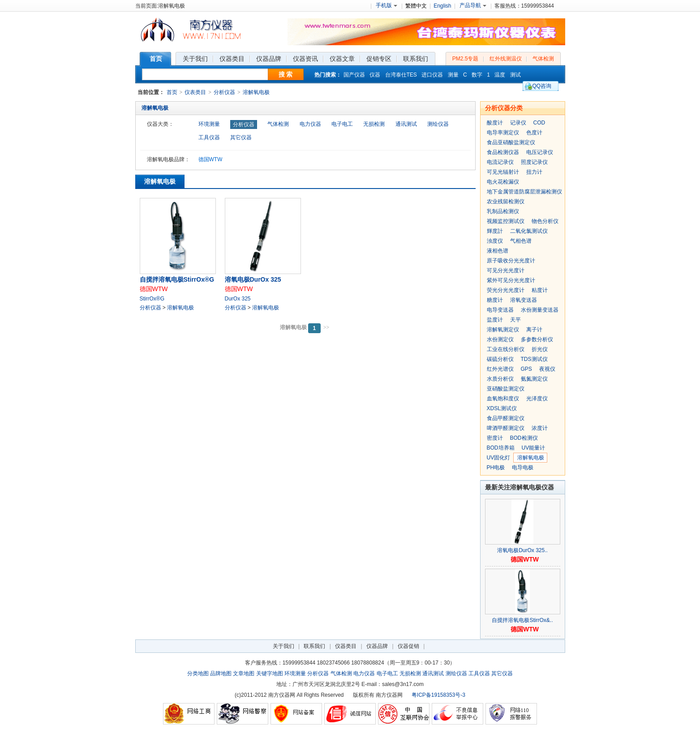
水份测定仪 (500, 339)
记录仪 (518, 123)
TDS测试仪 (534, 359)
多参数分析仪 (537, 339)
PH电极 (496, 467)
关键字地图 (270, 673)
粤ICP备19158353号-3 (438, 695)
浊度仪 (495, 241)
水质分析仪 (500, 379)
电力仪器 (310, 124)
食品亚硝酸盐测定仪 (511, 142)
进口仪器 (432, 75)
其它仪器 (241, 137)
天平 (515, 320)
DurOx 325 (238, 299)
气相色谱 (521, 241)
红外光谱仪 (500, 369)
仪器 (375, 75)
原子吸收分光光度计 (511, 261)
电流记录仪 (500, 162)
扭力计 (534, 172)
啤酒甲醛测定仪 (506, 428)
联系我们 (314, 646)
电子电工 (342, 124)
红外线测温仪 (506, 59)
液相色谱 (498, 251)
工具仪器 (209, 137)
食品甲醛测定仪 (506, 418)
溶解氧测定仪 (503, 330)
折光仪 (540, 349)
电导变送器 (500, 310)
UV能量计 (534, 448)
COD (539, 123)
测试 (515, 75)
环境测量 (209, 124)
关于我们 (283, 646)
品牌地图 (221, 673)
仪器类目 (346, 646)
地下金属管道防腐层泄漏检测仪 (524, 192)
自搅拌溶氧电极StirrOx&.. (522, 620)
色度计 (534, 133)
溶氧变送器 (524, 300)
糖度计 (495, 300)
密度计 (495, 438)
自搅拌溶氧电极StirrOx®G (177, 279)
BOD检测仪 (524, 438)
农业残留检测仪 (506, 202)
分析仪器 (224, 92)
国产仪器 (354, 75)
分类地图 (198, 673)
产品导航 (473, 5)
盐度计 (495, 320)
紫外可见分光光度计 (511, 280)
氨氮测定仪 (534, 379)
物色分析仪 (545, 221)
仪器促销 (408, 646)
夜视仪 (547, 369)
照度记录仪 (534, 162)
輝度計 (495, 231)
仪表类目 (195, 92)
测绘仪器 (438, 124)
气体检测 (543, 59)
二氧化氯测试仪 (529, 231)
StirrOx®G (152, 299)
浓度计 (540, 428)
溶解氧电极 (256, 92)
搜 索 (286, 74)
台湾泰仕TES (401, 75)
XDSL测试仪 (502, 408)
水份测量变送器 (540, 310)
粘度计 (540, 290)
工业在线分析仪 (506, 349)
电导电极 (523, 467)
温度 (500, 75)
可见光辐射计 (503, 172)
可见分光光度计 (506, 270)
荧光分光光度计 (506, 290)
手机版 (387, 5)
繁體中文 (416, 6)
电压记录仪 (540, 152)
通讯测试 (406, 124)
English (442, 6)
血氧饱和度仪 (503, 399)
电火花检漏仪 (503, 182)
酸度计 (495, 123)
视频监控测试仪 (506, 221)
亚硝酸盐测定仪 (506, 389)
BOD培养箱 (501, 448)
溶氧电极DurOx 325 (253, 279)
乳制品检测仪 (503, 211)
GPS (526, 369)
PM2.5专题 (466, 59)
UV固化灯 (499, 458)
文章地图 (244, 673)
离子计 (534, 330)
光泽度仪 (537, 399)
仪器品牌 (377, 646)
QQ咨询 (542, 86)
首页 (172, 92)
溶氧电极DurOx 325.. (522, 550)
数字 (477, 75)
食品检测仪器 (503, 152)
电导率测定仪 (503, 133)
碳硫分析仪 (500, 359)
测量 (453, 75)
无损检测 (374, 124)
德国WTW (210, 159)
